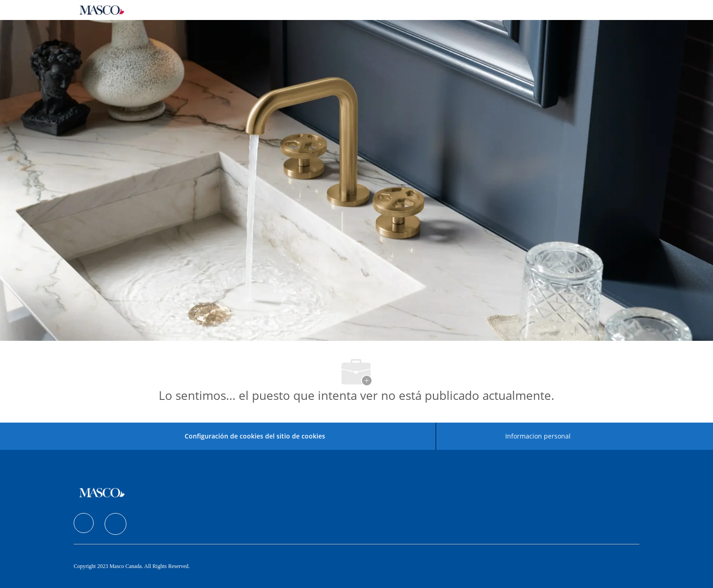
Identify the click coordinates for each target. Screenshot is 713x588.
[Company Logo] (102, 10)
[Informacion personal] (538, 436)
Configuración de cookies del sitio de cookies (255, 436)
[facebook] (84, 523)
